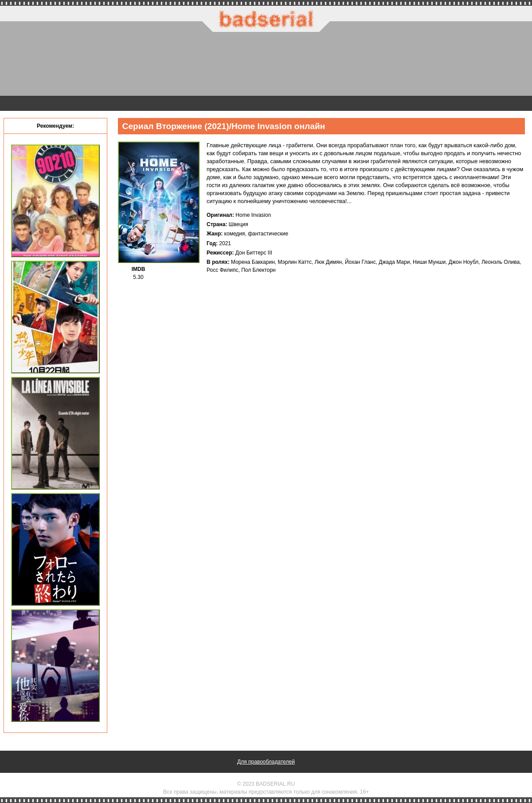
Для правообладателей (266, 762)
